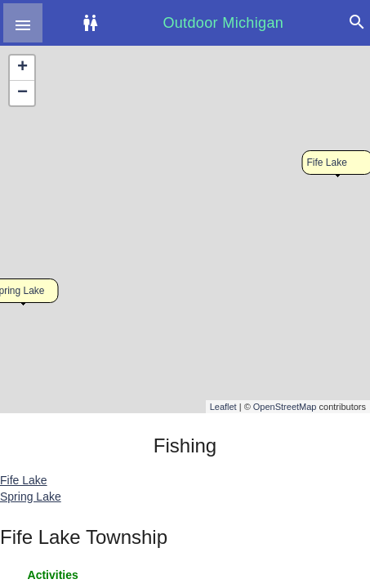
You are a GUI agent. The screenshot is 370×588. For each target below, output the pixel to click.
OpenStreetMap (285, 407)
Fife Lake (327, 163)
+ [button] (22, 68)
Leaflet (223, 407)
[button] (23, 23)
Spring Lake (31, 497)
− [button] (22, 93)
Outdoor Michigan (223, 23)
